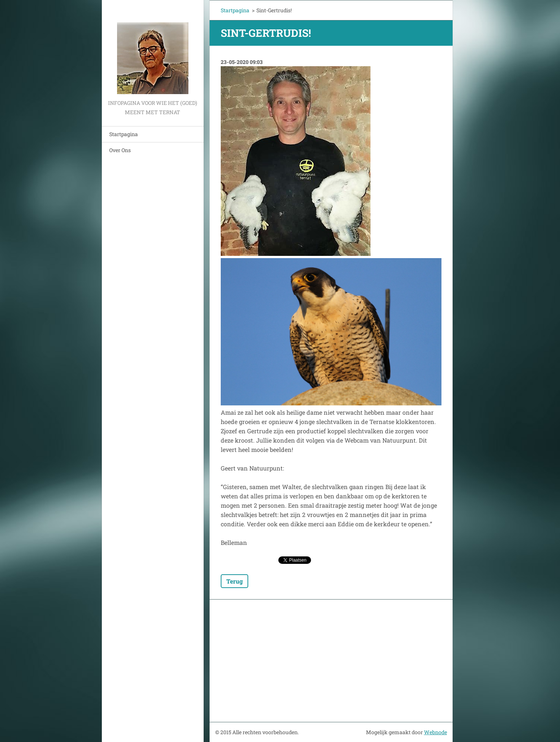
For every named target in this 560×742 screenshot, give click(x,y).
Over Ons (120, 150)
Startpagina (124, 134)
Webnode (436, 732)
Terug (234, 581)
